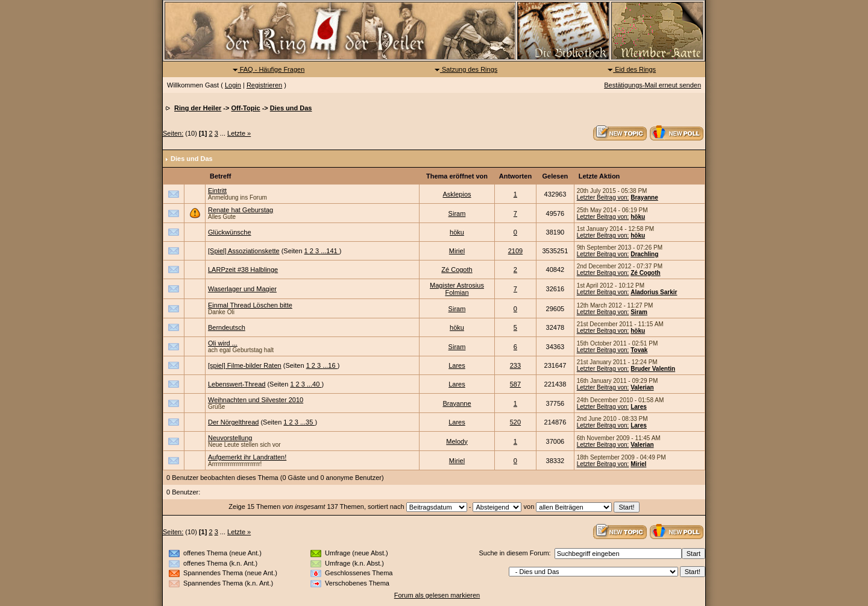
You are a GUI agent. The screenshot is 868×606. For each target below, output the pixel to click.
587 (515, 384)
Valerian (642, 387)
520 (515, 422)
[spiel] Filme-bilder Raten (245, 365)
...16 (330, 365)
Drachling (644, 254)
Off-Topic (246, 108)
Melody (457, 441)
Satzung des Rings (466, 69)
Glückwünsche (230, 232)
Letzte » (239, 133)
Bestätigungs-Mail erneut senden (653, 85)
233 (515, 365)
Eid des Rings (631, 69)
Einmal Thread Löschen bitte (250, 305)
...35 (307, 422)
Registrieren (264, 85)
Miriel (457, 251)
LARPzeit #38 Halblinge (243, 270)
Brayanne (644, 197)
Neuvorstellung (230, 438)
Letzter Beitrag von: (603, 197)
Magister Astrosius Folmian (457, 289)
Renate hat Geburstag (241, 210)
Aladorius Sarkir (654, 292)
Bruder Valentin (653, 369)
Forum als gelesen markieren (437, 595)
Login (233, 85)
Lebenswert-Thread (237, 384)
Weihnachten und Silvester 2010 (256, 400)
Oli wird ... (223, 343)
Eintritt (217, 191)
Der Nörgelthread (233, 422)
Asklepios (457, 194)
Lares (457, 365)
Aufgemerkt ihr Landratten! (247, 457)
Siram (457, 213)
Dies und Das (291, 108)
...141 (330, 251)
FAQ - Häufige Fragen (269, 69)
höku (638, 217)
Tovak (639, 350)
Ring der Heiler (198, 108)
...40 (314, 384)
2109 (515, 251)
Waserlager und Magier (242, 289)
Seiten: (173, 133)
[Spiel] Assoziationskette (244, 251)
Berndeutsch (227, 327)
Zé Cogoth (457, 270)
